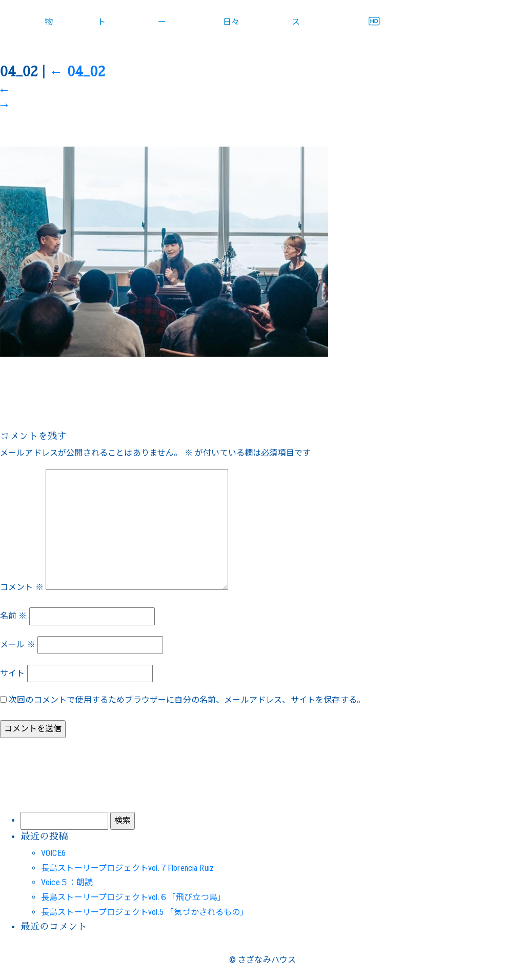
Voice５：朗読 (67, 882)
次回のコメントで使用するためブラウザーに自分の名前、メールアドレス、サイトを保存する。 (187, 700)
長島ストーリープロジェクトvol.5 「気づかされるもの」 (145, 912)
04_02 (77, 72)
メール (18, 645)
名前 (14, 616)
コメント (22, 587)
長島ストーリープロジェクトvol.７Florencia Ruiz (127, 868)
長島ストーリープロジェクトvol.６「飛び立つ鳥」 (133, 897)
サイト (12, 673)
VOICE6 (53, 853)
